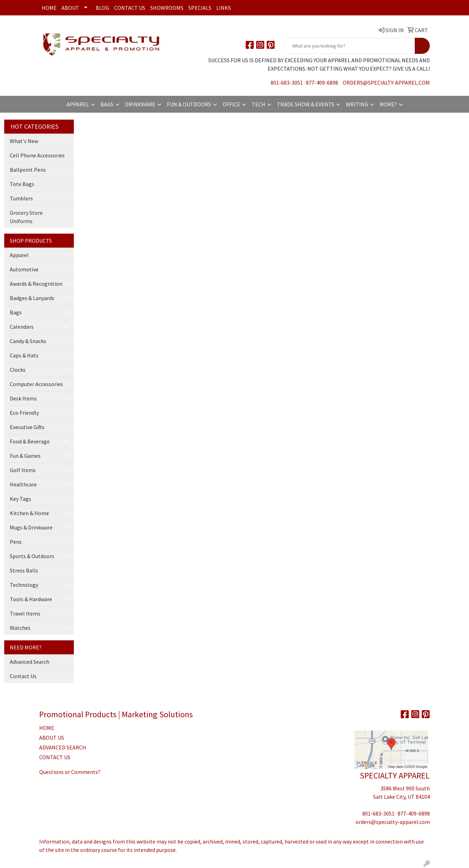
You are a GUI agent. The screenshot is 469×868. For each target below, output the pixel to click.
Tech (258, 104)
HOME (47, 728)
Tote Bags (22, 184)
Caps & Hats (24, 355)
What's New (24, 141)
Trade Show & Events (306, 104)
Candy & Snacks (28, 341)
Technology (24, 585)
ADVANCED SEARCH (63, 747)
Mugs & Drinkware (31, 527)
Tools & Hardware (31, 599)
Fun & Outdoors (189, 104)
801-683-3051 (287, 83)
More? (388, 104)
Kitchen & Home (29, 513)
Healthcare (23, 484)
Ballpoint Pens (28, 170)
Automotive (24, 269)
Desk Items (23, 398)
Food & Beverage (30, 441)
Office (231, 104)
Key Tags (20, 499)
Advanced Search (30, 662)
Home (49, 8)
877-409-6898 (322, 83)
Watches (20, 628)
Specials (200, 8)
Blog (102, 8)
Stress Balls (24, 570)
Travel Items (25, 613)
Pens (16, 542)
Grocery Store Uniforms (26, 217)
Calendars (22, 327)
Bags (107, 104)
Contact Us (130, 8)
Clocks (18, 370)
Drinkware (140, 104)
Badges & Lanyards (32, 298)
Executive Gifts (27, 427)
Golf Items (23, 470)
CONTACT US (55, 757)
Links (224, 8)
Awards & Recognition (36, 284)
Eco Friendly (24, 413)
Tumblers (21, 198)
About (70, 8)
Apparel (78, 104)
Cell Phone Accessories (37, 155)
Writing (357, 104)
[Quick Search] (349, 46)
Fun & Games (25, 456)
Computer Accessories (36, 384)
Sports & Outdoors (32, 556)
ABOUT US (52, 738)
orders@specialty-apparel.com (386, 83)
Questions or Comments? (70, 772)
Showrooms (167, 8)
